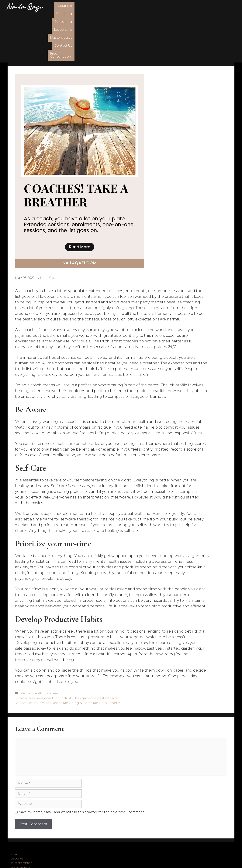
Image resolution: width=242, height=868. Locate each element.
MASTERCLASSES (21, 837)
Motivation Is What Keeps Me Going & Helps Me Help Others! (70, 656)
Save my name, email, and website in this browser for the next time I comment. (82, 765)
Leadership (141, 7)
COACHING (17, 824)
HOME (15, 807)
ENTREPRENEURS (22, 816)
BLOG (15, 842)
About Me (76, 7)
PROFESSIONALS (21, 820)
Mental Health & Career (39, 646)
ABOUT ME (17, 811)
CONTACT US (18, 846)
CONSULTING (19, 829)
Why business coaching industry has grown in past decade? (70, 651)
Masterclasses (166, 7)
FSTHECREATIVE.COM (133, 858)
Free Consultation (219, 7)
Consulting (118, 7)
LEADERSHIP (19, 833)
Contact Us (191, 7)
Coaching (97, 7)
